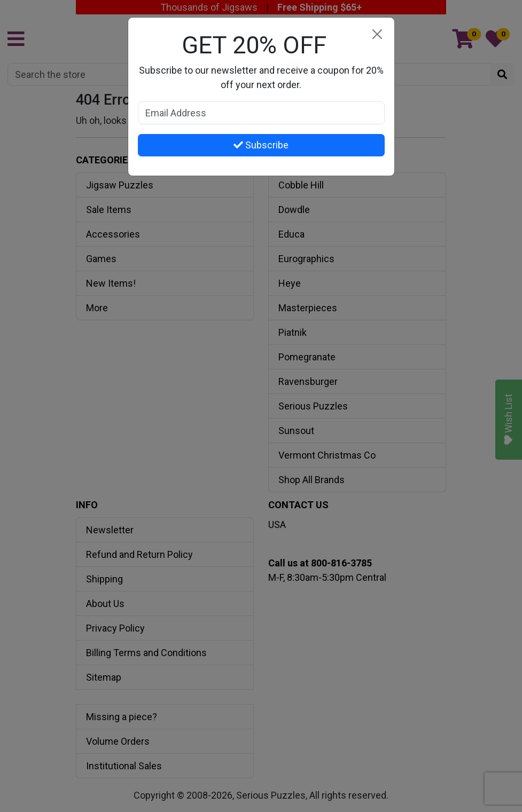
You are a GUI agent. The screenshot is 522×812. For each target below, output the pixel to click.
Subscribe (261, 145)
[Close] (377, 34)
